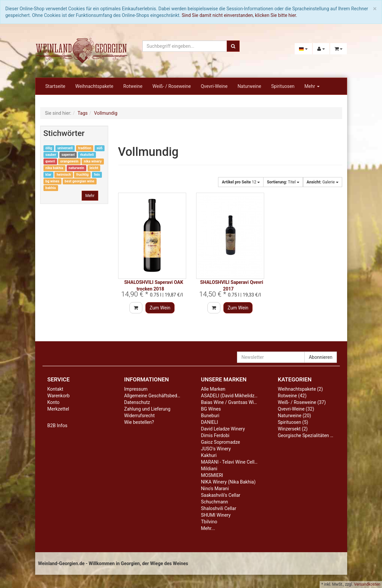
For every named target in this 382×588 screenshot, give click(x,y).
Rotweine (133, 86)
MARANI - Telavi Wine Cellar (230, 462)
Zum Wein (160, 308)
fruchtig (82, 175)
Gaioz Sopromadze (221, 442)
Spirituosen (283, 86)
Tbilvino (209, 522)
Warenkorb (59, 396)
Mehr (312, 86)
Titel (283, 182)
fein (97, 175)
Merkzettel (58, 409)
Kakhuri (209, 455)
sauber (51, 155)
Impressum (136, 389)
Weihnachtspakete (94, 86)
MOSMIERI (212, 475)
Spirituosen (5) (293, 422)
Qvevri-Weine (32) (296, 409)
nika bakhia (54, 168)
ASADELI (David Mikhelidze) (230, 396)
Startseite (55, 86)
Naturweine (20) (294, 416)
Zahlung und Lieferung (147, 409)
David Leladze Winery (223, 429)
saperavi (68, 155)
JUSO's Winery (216, 449)
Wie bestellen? (139, 422)
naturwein (76, 168)
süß (100, 148)
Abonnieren (320, 357)
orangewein (70, 161)
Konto (54, 402)
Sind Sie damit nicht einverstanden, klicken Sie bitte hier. (240, 15)
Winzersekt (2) (293, 429)
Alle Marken (213, 389)
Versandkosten (367, 584)
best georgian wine (79, 181)
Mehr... (208, 528)
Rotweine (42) (292, 396)
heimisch (64, 175)
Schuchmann (215, 502)
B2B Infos (57, 425)
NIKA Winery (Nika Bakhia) (229, 482)
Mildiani (209, 469)
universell (65, 148)
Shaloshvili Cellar (219, 508)
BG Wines (211, 409)
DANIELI (210, 422)
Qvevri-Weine (214, 86)
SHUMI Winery (216, 515)
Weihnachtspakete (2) (300, 389)
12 (241, 182)
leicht (94, 168)
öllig (49, 148)
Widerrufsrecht (139, 416)
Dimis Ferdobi (215, 435)
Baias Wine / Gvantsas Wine (230, 402)
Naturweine (249, 86)
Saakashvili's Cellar (221, 495)
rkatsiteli (87, 155)
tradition (85, 148)
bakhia (51, 188)
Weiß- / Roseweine (172, 86)
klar (48, 175)
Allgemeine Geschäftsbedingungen (160, 396)
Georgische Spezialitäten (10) (308, 435)
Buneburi (210, 416)
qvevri (50, 161)
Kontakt (55, 389)
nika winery (93, 161)
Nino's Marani (215, 489)
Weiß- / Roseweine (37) (302, 402)
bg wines (52, 181)
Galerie (323, 182)
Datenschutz (137, 402)
